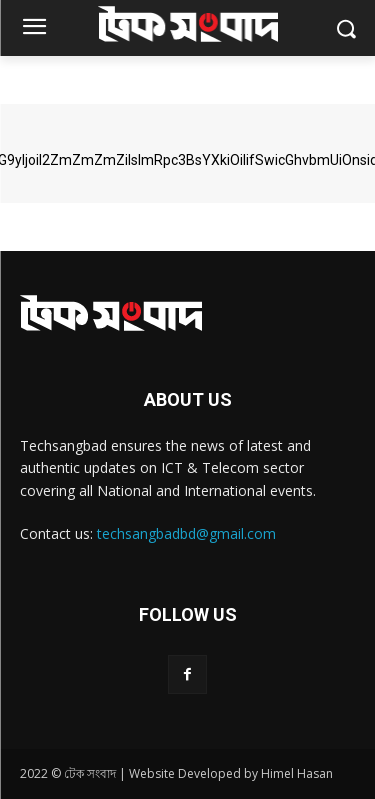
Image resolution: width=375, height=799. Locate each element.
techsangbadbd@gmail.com (186, 533)
